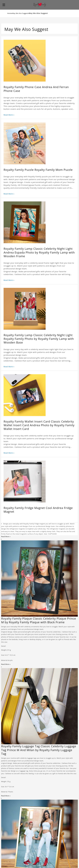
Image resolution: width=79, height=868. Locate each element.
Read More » (9, 115)
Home (9, 13)
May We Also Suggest (20, 13)
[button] (4, 5)
